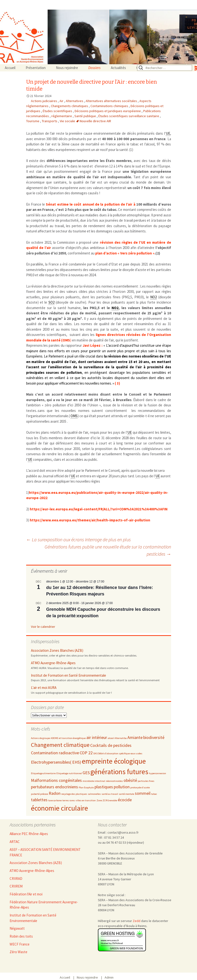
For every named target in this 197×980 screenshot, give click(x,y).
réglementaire (62, 116)
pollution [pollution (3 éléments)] (122, 787)
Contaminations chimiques (110, 106)
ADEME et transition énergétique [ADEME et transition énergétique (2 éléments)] (68, 738)
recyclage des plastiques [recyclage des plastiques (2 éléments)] (74, 794)
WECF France (20, 944)
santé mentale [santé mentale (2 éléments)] (126, 794)
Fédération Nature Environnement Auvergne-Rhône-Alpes (44, 905)
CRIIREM (16, 886)
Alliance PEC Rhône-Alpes (29, 834)
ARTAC (15, 842)
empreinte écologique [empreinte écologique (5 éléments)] (114, 761)
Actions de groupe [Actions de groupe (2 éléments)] (40, 738)
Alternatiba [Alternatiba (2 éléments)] (121, 738)
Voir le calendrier (43, 627)
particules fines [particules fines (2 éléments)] (146, 781)
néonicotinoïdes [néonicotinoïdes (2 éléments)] (114, 781)
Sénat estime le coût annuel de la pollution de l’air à (90, 204)
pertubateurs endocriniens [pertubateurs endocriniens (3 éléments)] (54, 787)
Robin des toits (21, 936)
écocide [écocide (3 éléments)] (125, 800)
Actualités (118, 68)
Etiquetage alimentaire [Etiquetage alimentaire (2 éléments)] (43, 773)
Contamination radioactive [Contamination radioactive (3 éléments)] (55, 753)
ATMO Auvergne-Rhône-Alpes (53, 663)
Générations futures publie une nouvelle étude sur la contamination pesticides (108, 550)
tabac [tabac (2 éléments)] (154, 794)
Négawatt (17, 928)
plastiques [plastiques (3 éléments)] (104, 787)
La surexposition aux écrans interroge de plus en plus (78, 539)
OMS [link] (74, 416)
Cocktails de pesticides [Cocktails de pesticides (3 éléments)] (111, 745)
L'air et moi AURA (44, 688)
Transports (50, 121)
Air (62, 101)
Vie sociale (68, 121)
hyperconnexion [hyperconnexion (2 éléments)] (158, 773)
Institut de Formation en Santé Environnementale (69, 675)
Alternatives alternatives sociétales (112, 101)
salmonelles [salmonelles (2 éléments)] (94, 794)
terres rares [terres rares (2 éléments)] (69, 800)
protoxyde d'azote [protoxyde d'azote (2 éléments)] (140, 787)
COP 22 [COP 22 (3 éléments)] (86, 753)
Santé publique (86, 116)
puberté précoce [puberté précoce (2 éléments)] (39, 794)
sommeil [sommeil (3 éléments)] (143, 793)
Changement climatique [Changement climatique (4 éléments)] (60, 745)
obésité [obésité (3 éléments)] (130, 780)
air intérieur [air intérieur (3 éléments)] (97, 737)
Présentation (36, 68)
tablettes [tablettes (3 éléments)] (39, 800)
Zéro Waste (18, 952)
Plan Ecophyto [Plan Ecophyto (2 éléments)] (86, 787)
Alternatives (75, 101)
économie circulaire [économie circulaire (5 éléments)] (60, 808)
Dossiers (94, 68)
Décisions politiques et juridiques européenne (108, 111)
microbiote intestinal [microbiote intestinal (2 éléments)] (94, 781)
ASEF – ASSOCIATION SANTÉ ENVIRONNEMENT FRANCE (45, 852)
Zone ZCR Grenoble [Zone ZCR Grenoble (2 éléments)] (107, 800)
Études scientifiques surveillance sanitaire (129, 116)
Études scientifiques (58, 111)
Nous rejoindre (67, 68)
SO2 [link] (51, 302)
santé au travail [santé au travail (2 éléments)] (110, 794)
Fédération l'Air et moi (26, 894)
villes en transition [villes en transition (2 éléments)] (86, 800)
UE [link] (168, 133)
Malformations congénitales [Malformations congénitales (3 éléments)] (56, 780)
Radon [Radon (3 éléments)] (55, 793)
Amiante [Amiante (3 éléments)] (135, 737)
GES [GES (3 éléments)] (86, 773)
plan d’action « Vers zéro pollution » (125, 253)
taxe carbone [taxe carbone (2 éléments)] (55, 800)
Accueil (10, 68)
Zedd (137, 921)
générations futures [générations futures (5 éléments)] (119, 772)
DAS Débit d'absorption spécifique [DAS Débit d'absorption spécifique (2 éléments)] (112, 753)
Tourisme (33, 121)
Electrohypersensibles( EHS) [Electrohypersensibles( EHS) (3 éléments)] (56, 762)
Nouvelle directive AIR (95, 121)
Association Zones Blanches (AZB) (57, 650)
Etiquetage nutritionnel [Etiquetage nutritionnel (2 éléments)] (69, 773)
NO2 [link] (153, 297)
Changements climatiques (70, 106)
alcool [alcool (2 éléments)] (111, 738)
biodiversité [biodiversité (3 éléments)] (154, 737)
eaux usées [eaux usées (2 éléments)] (136, 753)
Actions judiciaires (44, 101)
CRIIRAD (16, 879)
